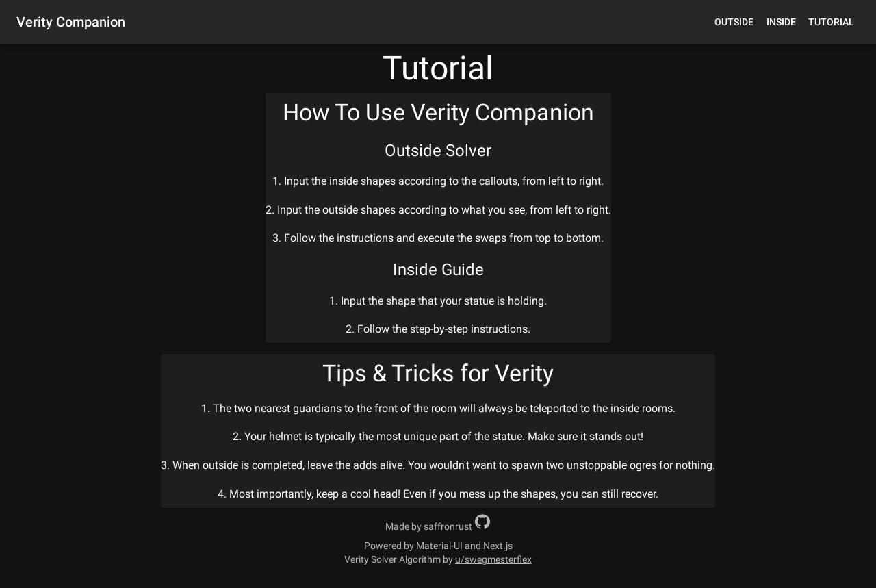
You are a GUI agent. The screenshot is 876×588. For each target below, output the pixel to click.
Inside (781, 22)
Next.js (498, 546)
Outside (734, 22)
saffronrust (448, 526)
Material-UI (439, 546)
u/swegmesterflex (493, 559)
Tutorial (831, 22)
